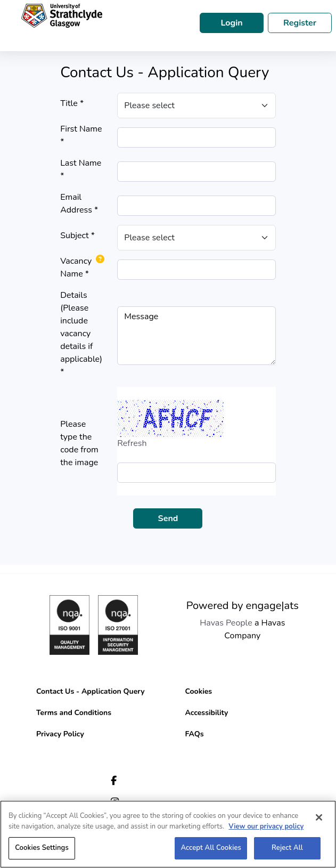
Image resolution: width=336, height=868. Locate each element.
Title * (72, 103)
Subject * (77, 236)
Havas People (226, 623)
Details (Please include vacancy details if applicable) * (81, 334)
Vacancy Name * (76, 267)
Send (168, 518)
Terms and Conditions (74, 713)
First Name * (81, 135)
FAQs (195, 734)
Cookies (199, 691)
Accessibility (207, 713)
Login (231, 23)
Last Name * (81, 169)
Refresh (132, 443)
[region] (168, 834)
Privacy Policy (60, 734)
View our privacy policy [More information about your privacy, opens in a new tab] (266, 826)
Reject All (287, 848)
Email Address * (79, 204)
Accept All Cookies (211, 848)
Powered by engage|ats (243, 606)
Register (300, 23)
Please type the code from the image (79, 443)
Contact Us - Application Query (91, 691)
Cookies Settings (42, 848)
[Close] (319, 817)
